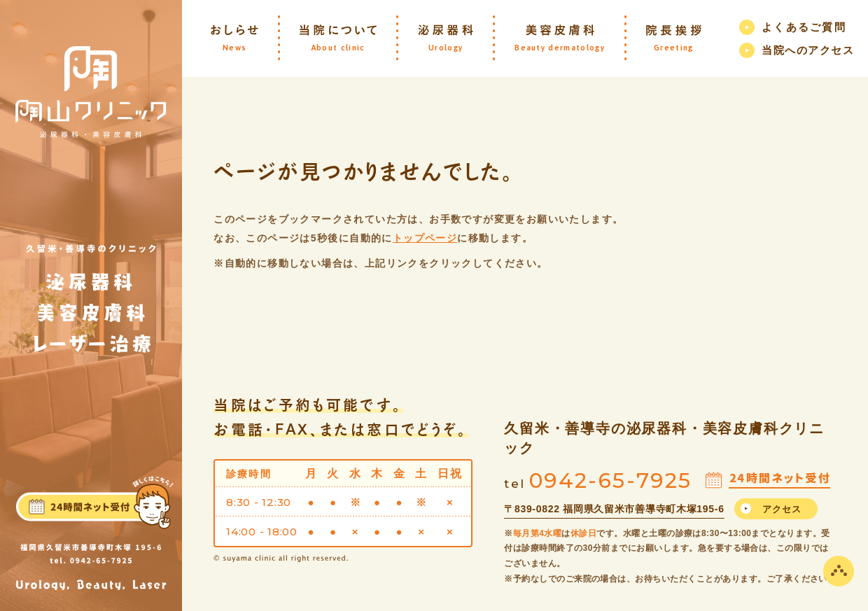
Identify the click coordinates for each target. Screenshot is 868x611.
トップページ (425, 238)
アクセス (782, 509)
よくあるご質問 (804, 27)
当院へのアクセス (808, 50)
